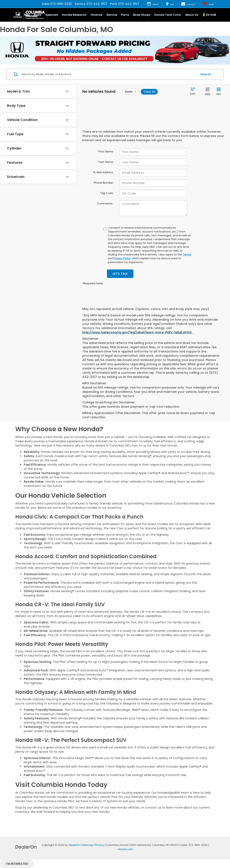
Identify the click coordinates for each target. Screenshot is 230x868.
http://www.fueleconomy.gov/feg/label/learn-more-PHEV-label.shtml (137, 332)
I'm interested (17, 864)
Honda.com (126, 849)
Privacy (100, 845)
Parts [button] (125, 15)
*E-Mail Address (103, 172)
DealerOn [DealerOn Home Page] (74, 845)
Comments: (105, 204)
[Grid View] (207, 92)
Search (206, 74)
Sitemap (88, 845)
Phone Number (103, 183)
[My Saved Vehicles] (208, 4)
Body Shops (142, 15)
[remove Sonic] (131, 92)
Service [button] (112, 15)
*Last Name (105, 162)
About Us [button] (192, 15)
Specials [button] (52, 15)
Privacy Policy (122, 258)
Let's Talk (120, 274)
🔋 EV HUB (209, 15)
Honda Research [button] (74, 15)
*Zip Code (107, 193)
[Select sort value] (194, 92)
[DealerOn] (26, 847)
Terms (187, 254)
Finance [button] (96, 15)
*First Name (105, 151)
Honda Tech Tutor (168, 15)
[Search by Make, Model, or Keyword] (109, 74)
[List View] (219, 92)
